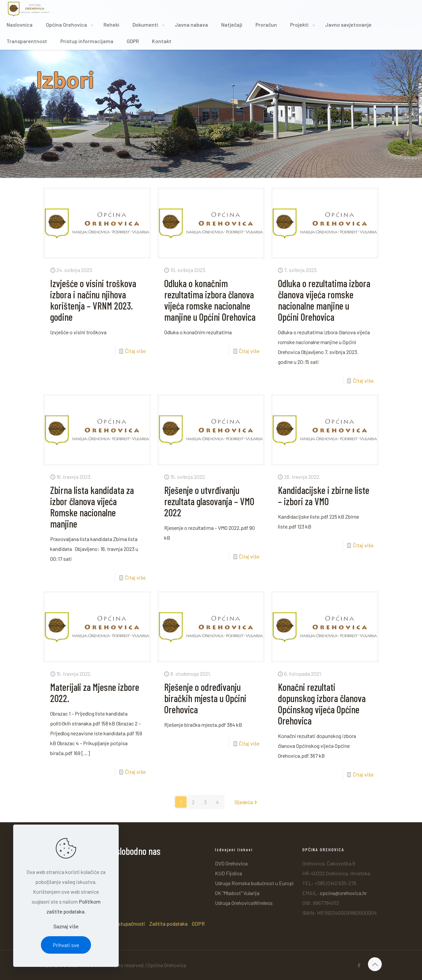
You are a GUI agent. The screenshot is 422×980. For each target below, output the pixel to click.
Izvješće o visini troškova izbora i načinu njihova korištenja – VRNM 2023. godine (93, 300)
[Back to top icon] (375, 964)
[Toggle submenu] (92, 25)
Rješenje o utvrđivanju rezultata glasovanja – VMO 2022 (209, 501)
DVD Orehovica (231, 863)
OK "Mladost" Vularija (237, 893)
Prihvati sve (66, 945)
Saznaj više (66, 926)
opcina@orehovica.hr (343, 893)
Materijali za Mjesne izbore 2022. (95, 693)
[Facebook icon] (359, 965)
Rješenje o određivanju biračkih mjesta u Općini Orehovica (205, 698)
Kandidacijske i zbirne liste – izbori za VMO (324, 496)
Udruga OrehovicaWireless (244, 903)
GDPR (198, 924)
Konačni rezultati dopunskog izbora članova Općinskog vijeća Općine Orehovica (322, 704)
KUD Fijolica (228, 873)
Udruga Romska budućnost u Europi (254, 883)
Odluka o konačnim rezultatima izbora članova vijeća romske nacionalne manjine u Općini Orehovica (210, 300)
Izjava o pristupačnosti (120, 924)
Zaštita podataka (168, 924)
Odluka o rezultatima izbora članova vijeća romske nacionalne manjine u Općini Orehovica (324, 300)
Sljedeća (246, 802)
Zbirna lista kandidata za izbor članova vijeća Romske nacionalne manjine (92, 507)
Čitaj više (135, 351)
